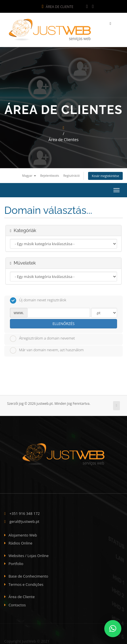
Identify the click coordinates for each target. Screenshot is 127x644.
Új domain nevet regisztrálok (38, 299)
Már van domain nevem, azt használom (47, 349)
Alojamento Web (23, 534)
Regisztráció (72, 174)
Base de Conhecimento (28, 575)
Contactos (17, 604)
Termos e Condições (26, 583)
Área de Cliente (58, 7)
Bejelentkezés (50, 174)
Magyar (29, 174)
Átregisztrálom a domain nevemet (42, 337)
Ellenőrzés (64, 322)
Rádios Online (20, 542)
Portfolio (16, 562)
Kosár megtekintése (105, 175)
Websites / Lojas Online (29, 554)
